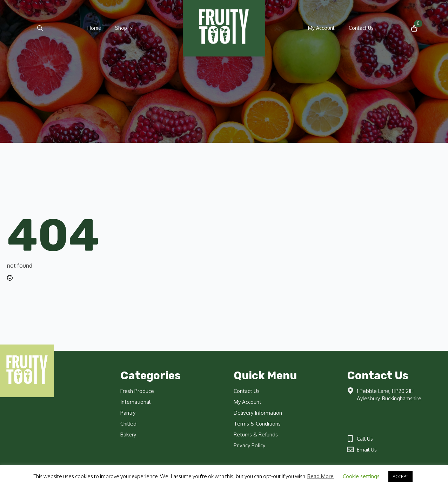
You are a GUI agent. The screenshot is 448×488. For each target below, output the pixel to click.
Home (94, 28)
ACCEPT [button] (400, 476)
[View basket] (414, 28)
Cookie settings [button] (361, 476)
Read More (320, 476)
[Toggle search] (40, 28)
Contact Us (361, 28)
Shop (121, 28)
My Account (321, 28)
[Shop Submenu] (134, 28)
